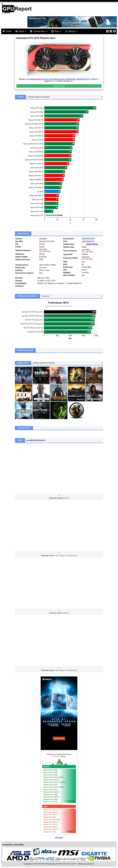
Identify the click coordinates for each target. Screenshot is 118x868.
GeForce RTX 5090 (50, 770)
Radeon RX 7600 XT (51, 829)
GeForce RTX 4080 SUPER (54, 777)
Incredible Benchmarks (36, 440)
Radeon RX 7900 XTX (52, 810)
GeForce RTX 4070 (50, 790)
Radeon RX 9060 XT (51, 827)
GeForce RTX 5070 (50, 785)
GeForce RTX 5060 (50, 794)
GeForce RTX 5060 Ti (51, 792)
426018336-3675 (88, 239)
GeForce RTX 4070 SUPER (54, 787)
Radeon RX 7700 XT (51, 825)
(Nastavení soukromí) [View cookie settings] (86, 864)
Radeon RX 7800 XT (51, 822)
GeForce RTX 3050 (50, 802)
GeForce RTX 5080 (50, 775)
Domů (7, 31)
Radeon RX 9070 (50, 817)
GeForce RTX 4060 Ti (51, 797)
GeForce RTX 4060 (50, 799)
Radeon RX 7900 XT (51, 815)
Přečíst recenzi (59, 86)
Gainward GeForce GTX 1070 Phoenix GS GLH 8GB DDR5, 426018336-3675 (59, 79)
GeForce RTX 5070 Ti (51, 780)
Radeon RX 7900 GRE (52, 820)
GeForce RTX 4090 (50, 772)
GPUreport (59, 837)
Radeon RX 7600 (50, 832)
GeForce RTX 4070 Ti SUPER (54, 782)
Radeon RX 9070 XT (51, 812)
